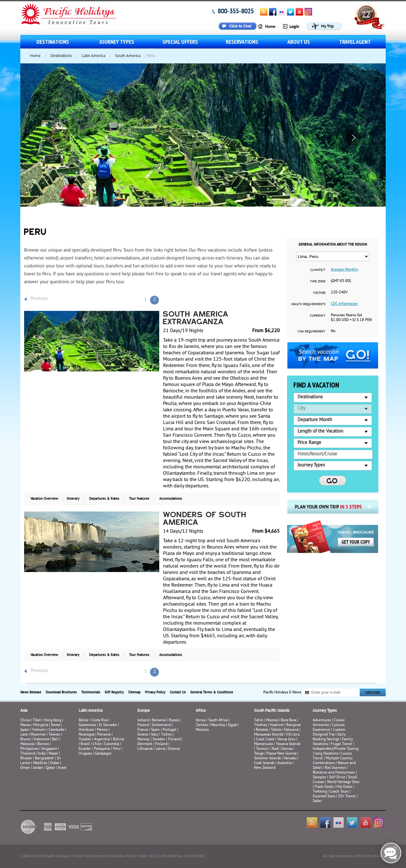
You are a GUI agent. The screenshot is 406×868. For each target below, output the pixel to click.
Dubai (55, 763)
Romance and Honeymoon (334, 773)
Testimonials (91, 692)
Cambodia (56, 730)
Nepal (53, 754)
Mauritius (218, 725)
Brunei (26, 739)
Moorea (272, 720)
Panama (104, 735)
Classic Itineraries (329, 723)
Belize (84, 720)
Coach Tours (339, 792)
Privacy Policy (155, 692)
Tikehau (261, 725)
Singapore (49, 749)
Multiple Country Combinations (333, 761)
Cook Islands (264, 763)
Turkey (167, 735)
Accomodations (171, 499)
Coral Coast (265, 739)
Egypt (232, 725)
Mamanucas (264, 744)
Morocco (202, 730)
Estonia (174, 749)
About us (299, 42)
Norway (144, 739)
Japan (25, 730)
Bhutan (26, 759)
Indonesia (41, 739)
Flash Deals (324, 787)
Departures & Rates (104, 499)
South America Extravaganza (196, 318)
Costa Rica (100, 720)
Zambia (202, 725)
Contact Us (178, 692)
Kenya (201, 720)
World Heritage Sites (343, 782)
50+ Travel (347, 797)
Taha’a (276, 730)
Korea (56, 725)
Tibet (37, 720)
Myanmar (38, 735)
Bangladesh (44, 759)
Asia (24, 711)
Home (35, 56)
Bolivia (118, 739)
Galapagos (103, 754)
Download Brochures (61, 692)
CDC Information (344, 304)
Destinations (53, 42)
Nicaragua (87, 735)
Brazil (85, 744)
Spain (155, 730)
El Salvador (108, 725)
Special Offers (180, 42)
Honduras (86, 730)
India (42, 754)
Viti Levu (293, 735)
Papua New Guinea (282, 754)
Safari (317, 801)
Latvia (160, 749)
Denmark (145, 744)
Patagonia (102, 749)
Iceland (143, 720)
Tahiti (259, 720)
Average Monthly (345, 270)
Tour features (139, 499)
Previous (39, 299)
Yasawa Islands (288, 744)
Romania (159, 720)
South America (128, 56)
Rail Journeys (335, 768)
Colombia (112, 744)
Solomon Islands (267, 759)
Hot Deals (344, 787)
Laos (24, 735)
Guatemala (87, 725)
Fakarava (291, 730)
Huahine (277, 725)
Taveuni (262, 749)
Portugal (170, 730)
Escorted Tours (324, 797)
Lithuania (145, 749)
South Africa (218, 720)
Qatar (50, 768)
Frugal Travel (341, 744)
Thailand (28, 754)
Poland (143, 725)
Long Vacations (327, 754)
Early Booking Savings (329, 737)
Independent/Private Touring (336, 749)
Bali (55, 739)
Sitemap (134, 692)
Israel (62, 768)
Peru (117, 749)
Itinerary (73, 499)
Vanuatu (290, 759)
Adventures (322, 720)
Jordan (38, 768)
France (143, 730)
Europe (144, 711)
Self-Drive (337, 778)
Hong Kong (52, 720)
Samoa (287, 749)
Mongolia (41, 725)
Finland (174, 739)
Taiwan (54, 735)
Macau (25, 725)
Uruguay (85, 754)
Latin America (93, 56)
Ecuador (85, 749)
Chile (97, 744)
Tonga (259, 754)
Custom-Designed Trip (330, 732)
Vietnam (39, 730)
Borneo (43, 744)
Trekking (320, 792)
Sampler (319, 778)
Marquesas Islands (269, 735)
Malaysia (27, 744)
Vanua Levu (286, 739)
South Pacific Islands (272, 711)
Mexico (102, 730)
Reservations (242, 42)
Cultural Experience (329, 728)
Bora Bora (288, 720)
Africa (201, 711)
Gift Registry (114, 692)
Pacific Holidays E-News (282, 693)
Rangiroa (294, 725)
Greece (143, 735)
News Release (31, 692)
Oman (25, 768)
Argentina (102, 739)
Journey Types (117, 42)
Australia (284, 763)
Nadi (275, 749)
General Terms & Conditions (212, 692)
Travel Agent (355, 42)
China (25, 720)
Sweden (159, 739)
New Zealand (265, 768)
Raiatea (262, 730)
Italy (155, 735)
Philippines (29, 749)
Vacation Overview (44, 499)
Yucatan (85, 739)
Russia (174, 720)
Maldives (40, 763)
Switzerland (161, 725)
